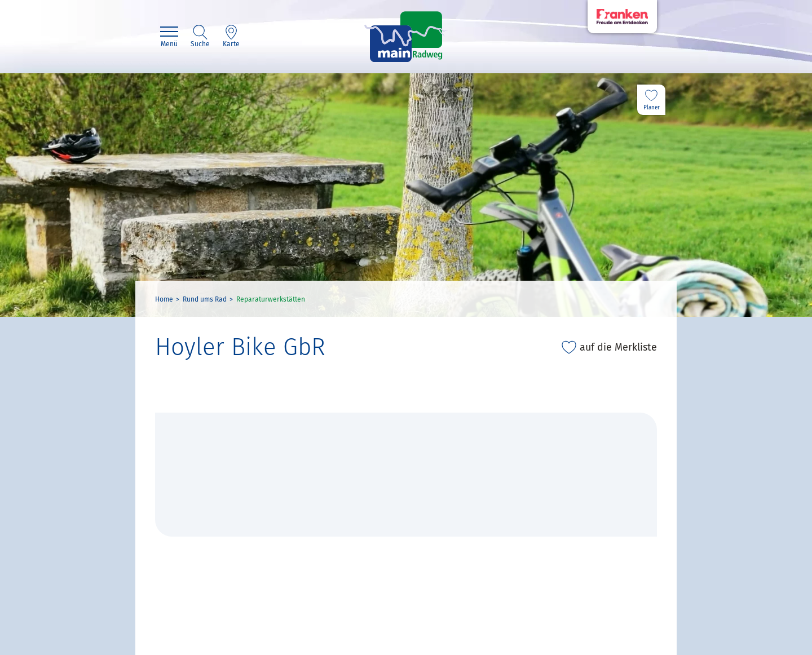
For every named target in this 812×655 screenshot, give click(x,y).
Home (164, 299)
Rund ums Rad (205, 299)
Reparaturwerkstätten (271, 299)
